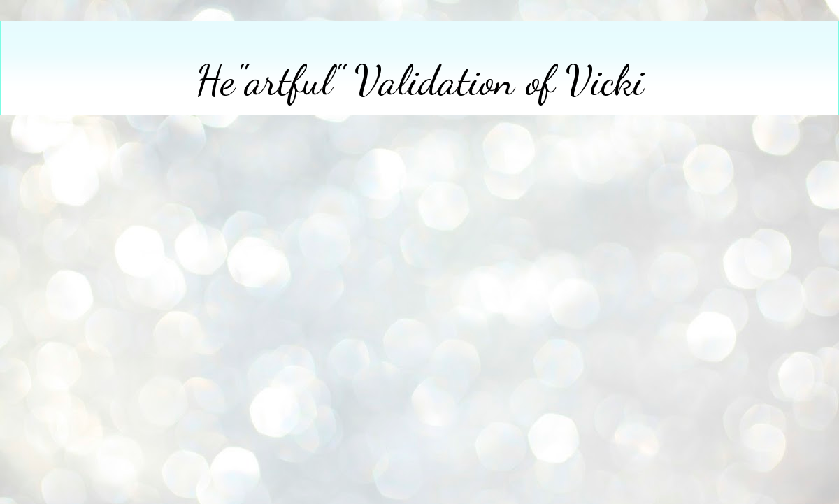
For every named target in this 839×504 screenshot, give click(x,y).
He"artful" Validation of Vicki (420, 80)
